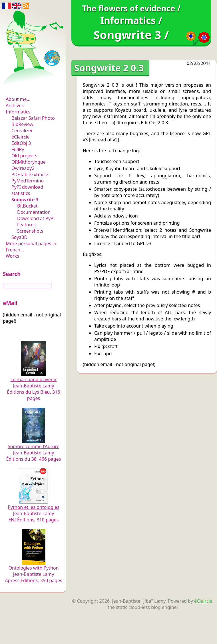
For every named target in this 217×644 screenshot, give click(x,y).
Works (12, 256)
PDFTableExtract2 (30, 174)
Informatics (18, 112)
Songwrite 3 (25, 200)
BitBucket (27, 206)
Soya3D (19, 237)
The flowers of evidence (34, 84)
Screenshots (30, 231)
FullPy (18, 149)
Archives (15, 105)
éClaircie (21, 137)
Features (26, 225)
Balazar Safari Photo (33, 118)
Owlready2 (23, 168)
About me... (18, 99)
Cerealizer (22, 131)
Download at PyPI (36, 218)
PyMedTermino (28, 181)
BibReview (22, 124)
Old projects (24, 156)
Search (12, 274)
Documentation (34, 212)
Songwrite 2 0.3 (109, 68)
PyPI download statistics (27, 190)
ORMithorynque (29, 162)
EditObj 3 (21, 143)
